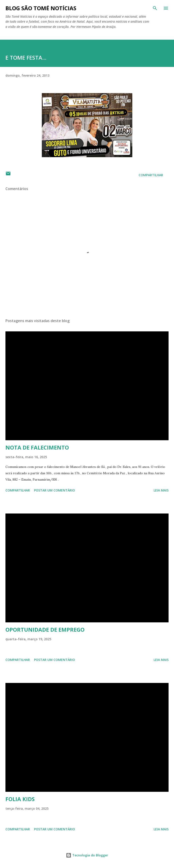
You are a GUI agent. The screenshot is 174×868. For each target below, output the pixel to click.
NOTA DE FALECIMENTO (37, 447)
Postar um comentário (54, 490)
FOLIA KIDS (20, 799)
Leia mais (161, 490)
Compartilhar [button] (151, 175)
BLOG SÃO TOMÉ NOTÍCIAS (41, 8)
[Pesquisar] (155, 8)
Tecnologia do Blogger (87, 855)
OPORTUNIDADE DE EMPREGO (45, 630)
